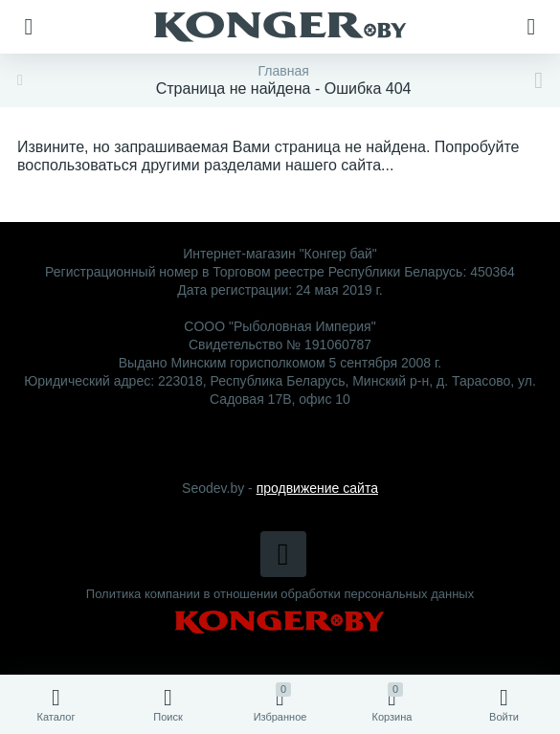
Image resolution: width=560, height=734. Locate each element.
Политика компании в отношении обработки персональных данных (280, 594)
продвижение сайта (317, 488)
